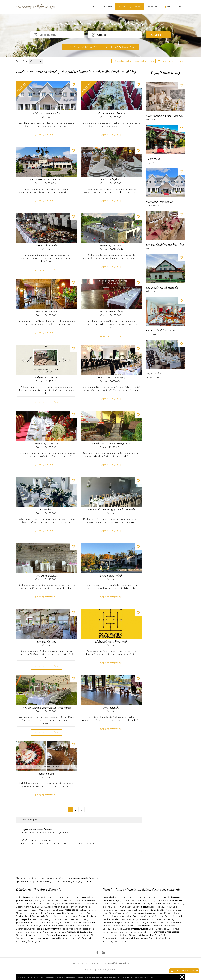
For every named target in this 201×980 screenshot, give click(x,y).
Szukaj (158, 35)
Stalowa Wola (60, 919)
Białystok (33, 922)
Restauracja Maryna (46, 312)
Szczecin (67, 938)
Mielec (71, 919)
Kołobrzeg (21, 941)
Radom (81, 913)
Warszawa (71, 913)
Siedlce (20, 916)
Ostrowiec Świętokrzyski (82, 929)
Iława (39, 935)
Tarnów (91, 910)
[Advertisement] (79, 865)
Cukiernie (67, 843)
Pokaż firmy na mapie (171, 61)
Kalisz (80, 935)
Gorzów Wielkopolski (86, 904)
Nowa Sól (35, 907)
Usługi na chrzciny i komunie (36, 840)
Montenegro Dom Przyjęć (111, 378)
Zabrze (40, 929)
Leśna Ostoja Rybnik (111, 576)
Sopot (36, 926)
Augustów (60, 922)
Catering (65, 833)
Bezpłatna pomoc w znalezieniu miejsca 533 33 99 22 (100, 47)
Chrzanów (45, 913)
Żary (43, 907)
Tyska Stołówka (111, 708)
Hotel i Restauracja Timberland (46, 180)
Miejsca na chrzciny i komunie (37, 830)
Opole (49, 916)
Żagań (50, 907)
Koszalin (77, 938)
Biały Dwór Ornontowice (46, 113)
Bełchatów (58, 910)
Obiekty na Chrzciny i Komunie (39, 889)
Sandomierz (60, 932)
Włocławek (54, 900)
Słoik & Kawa (46, 774)
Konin (86, 935)
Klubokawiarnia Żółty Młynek (111, 642)
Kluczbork (91, 916)
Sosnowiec (152, 334)
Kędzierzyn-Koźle (62, 916)
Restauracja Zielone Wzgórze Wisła (165, 245)
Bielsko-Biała (153, 377)
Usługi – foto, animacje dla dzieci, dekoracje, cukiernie (141, 889)
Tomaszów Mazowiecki (39, 910)
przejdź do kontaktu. (118, 963)
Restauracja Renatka (46, 246)
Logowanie (153, 7)
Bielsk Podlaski (74, 922)
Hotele (24, 833)
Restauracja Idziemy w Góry (161, 331)
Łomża (51, 922)
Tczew (51, 926)
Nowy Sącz (22, 913)
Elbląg (28, 935)
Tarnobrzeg (82, 919)
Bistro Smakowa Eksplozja (111, 113)
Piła (92, 935)
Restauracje (35, 833)
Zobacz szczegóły (46, 135)
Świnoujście (34, 941)
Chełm (26, 904)
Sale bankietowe (51, 833)
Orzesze (36, 61)
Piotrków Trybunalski (80, 907)
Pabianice (21, 910)
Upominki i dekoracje (84, 843)
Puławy (60, 904)
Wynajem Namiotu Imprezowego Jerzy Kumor (46, 708)
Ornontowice (153, 206)
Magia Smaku (153, 373)
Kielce (65, 929)
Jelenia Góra (68, 897)
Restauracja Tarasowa (111, 246)
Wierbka (150, 120)
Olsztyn (20, 935)
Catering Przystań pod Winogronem (111, 444)
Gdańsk (20, 926)
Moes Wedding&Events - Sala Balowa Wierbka (165, 116)
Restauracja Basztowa (46, 576)
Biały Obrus (46, 510)
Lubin (78, 897)
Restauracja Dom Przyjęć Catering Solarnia (111, 510)
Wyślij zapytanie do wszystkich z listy (134, 61)
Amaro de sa (153, 159)
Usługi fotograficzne (51, 843)
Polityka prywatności (107, 970)
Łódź (65, 907)
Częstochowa (153, 162)
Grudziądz (66, 900)
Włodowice (152, 291)
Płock (89, 913)
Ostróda (47, 935)
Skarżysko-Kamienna (42, 932)
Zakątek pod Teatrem (46, 378)
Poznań (72, 935)
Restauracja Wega (46, 642)
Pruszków (30, 916)
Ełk (33, 935)
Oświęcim (34, 913)
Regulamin (89, 970)
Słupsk (44, 926)
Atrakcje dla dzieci (30, 843)
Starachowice (23, 932)
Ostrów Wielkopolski (27, 938)
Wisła (149, 248)
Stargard (86, 938)
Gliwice (32, 929)
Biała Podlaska (48, 904)
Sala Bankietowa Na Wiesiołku (162, 288)
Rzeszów (37, 919)
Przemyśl (47, 919)
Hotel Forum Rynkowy (111, 312)
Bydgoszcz (35, 900)
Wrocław (35, 897)
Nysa (75, 916)
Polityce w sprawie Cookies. (142, 977)
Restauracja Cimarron (46, 444)
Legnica (57, 897)
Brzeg (82, 916)
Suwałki (42, 922)
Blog (95, 7)
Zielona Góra (22, 907)
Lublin (19, 904)
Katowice (69, 926)
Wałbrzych (46, 897)
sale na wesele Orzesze (85, 878)
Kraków (83, 910)
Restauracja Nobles (111, 180)
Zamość (35, 904)
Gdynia (28, 926)
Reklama (108, 7)
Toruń (44, 900)
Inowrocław (78, 900)
